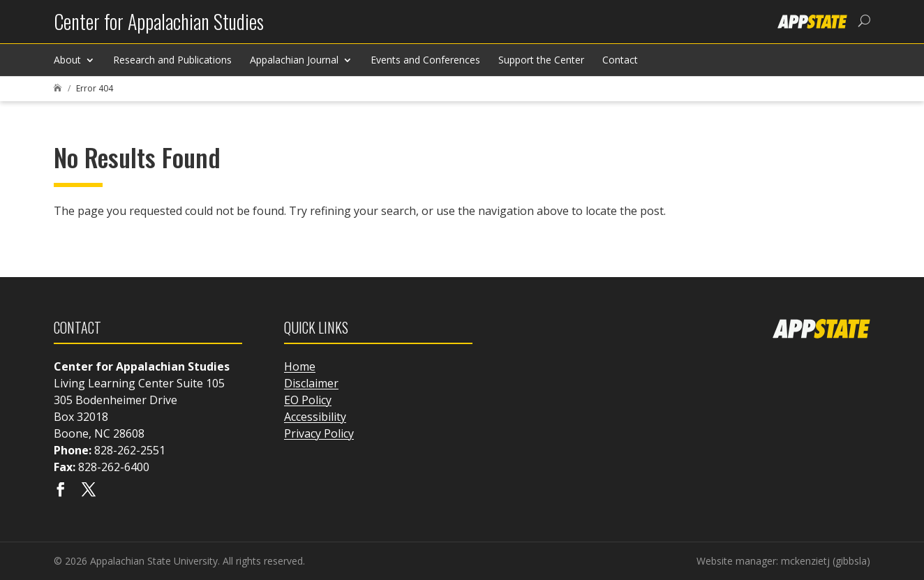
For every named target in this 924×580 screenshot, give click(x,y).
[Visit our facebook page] (61, 491)
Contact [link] (620, 60)
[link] (159, 27)
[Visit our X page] (89, 491)
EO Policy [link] (308, 400)
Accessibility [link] (315, 417)
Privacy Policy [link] (319, 433)
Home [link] (300, 366)
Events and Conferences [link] (425, 60)
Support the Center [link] (541, 60)
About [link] (67, 60)
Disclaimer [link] (311, 383)
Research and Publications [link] (172, 60)
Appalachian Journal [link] (294, 60)
